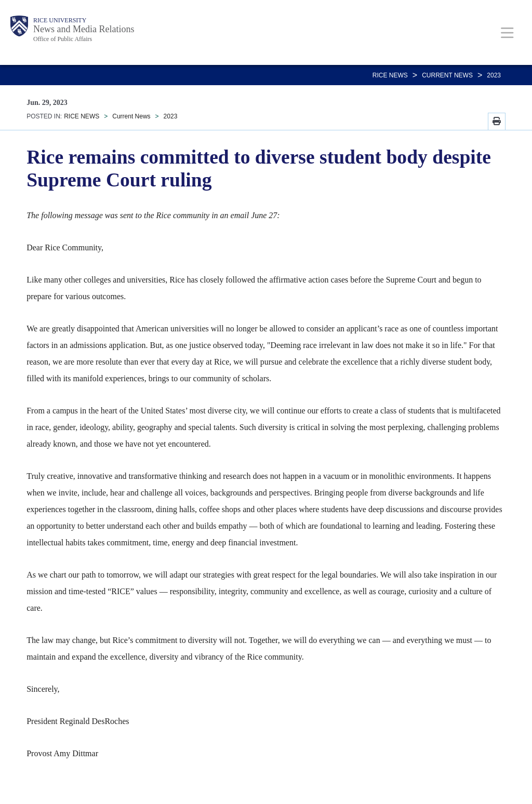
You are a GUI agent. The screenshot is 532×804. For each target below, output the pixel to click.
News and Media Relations (84, 29)
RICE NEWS (390, 75)
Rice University (60, 20)
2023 (494, 75)
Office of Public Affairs (63, 39)
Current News (447, 75)
